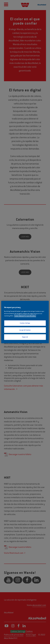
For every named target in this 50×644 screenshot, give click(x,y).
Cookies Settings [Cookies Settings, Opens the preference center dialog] (25, 323)
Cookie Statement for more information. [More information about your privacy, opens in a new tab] (25, 316)
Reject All (25, 337)
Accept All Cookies (25, 330)
